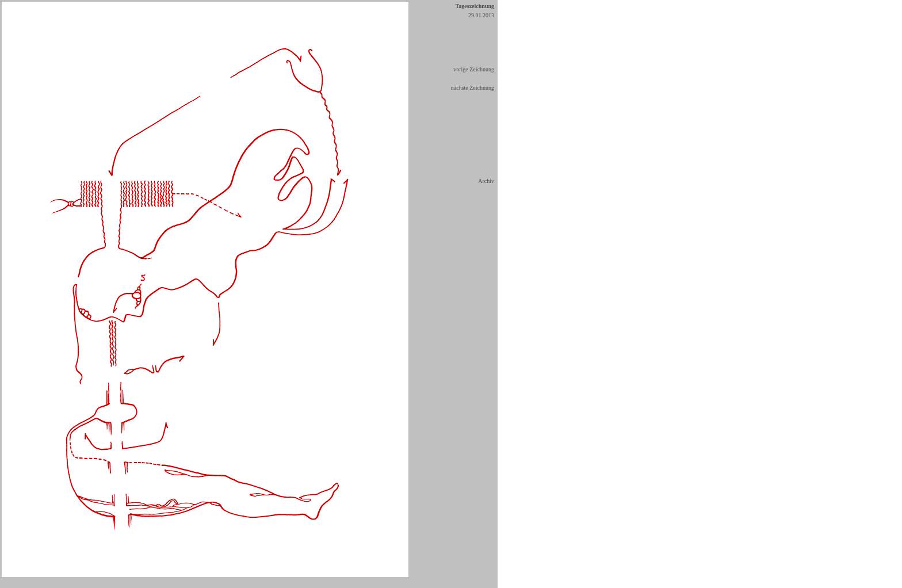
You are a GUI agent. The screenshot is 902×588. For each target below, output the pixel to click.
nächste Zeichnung (473, 88)
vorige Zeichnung (474, 69)
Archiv (486, 181)
